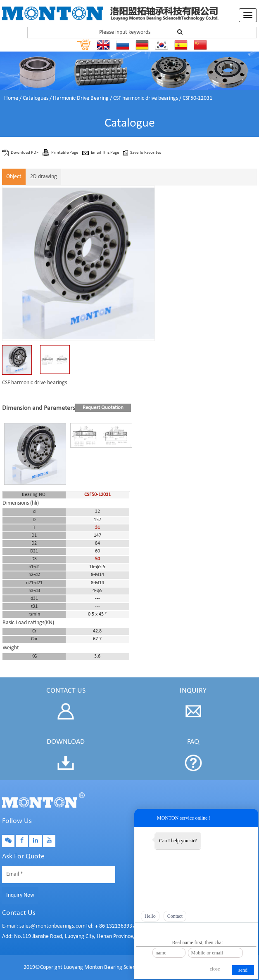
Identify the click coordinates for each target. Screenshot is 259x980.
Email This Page (105, 153)
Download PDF (25, 153)
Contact (175, 916)
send (243, 970)
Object (14, 177)
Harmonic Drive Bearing (81, 98)
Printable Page (65, 153)
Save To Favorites (146, 153)
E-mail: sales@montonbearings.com (44, 926)
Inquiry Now (20, 895)
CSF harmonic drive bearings (146, 98)
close (215, 969)
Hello (150, 916)
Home (11, 98)
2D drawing (44, 177)
